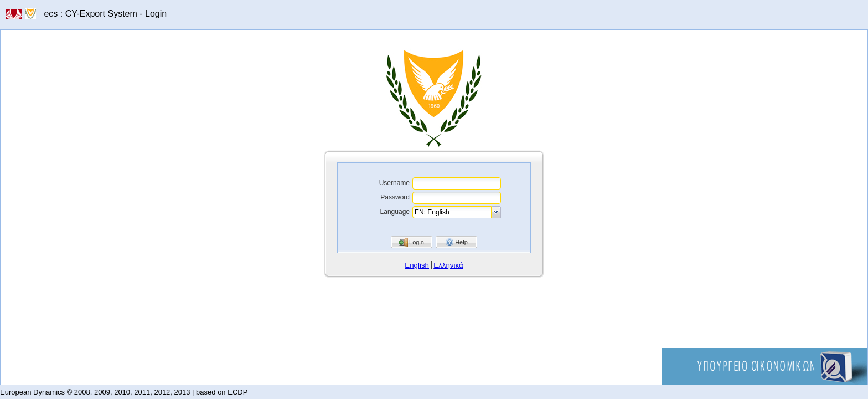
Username (394, 183)
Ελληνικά (448, 265)
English (417, 265)
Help (461, 242)
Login (417, 242)
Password (395, 197)
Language (395, 212)
